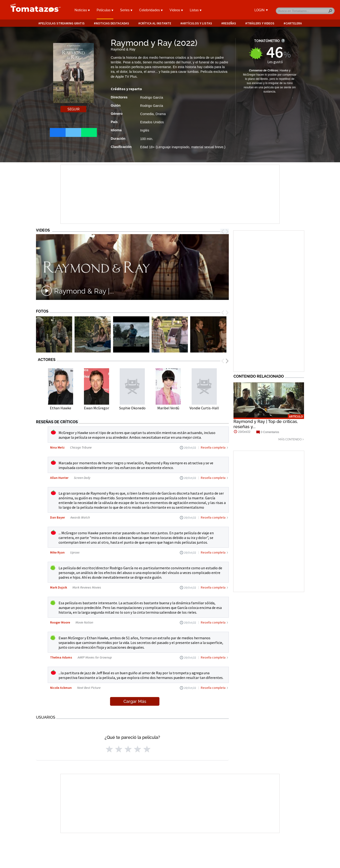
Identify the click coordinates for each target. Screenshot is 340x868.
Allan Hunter (59, 478)
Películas (105, 10)
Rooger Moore (60, 622)
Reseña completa (213, 447)
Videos (176, 10)
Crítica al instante (156, 23)
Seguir (73, 109)
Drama (161, 114)
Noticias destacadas (112, 23)
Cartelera (294, 23)
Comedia (147, 114)
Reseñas (230, 23)
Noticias (82, 10)
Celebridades (151, 10)
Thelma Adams (61, 657)
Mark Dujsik (59, 587)
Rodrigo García (152, 97)
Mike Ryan (57, 552)
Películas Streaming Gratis (62, 23)
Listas (196, 10)
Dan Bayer (57, 517)
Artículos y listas (197, 23)
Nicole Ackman (61, 688)
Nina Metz (57, 447)
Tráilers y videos (261, 23)
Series (126, 10)
